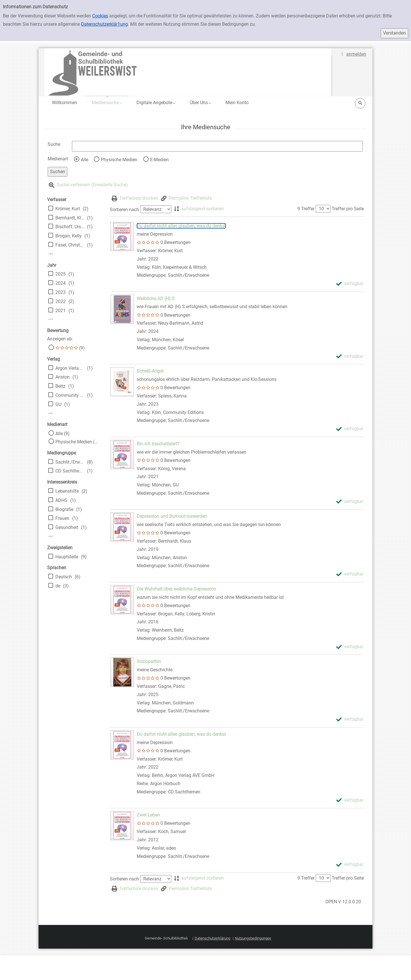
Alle (84, 160)
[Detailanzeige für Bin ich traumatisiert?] (158, 444)
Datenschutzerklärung (212, 938)
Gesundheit (67, 527)
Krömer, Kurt (68, 209)
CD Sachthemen (70, 471)
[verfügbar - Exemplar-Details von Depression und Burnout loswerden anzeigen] (350, 574)
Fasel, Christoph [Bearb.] (70, 245)
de (58, 586)
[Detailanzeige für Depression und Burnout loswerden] (172, 516)
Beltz (60, 386)
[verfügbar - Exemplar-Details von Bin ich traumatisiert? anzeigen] (350, 502)
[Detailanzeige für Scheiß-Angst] (150, 371)
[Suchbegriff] (217, 146)
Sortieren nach (124, 209)
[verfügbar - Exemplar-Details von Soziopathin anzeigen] (350, 719)
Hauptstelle (67, 557)
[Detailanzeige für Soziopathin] (149, 661)
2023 (61, 292)
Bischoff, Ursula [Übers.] (70, 227)
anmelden (356, 54)
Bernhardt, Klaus (70, 218)
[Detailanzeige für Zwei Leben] (148, 815)
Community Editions (70, 395)
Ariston (63, 377)
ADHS (61, 500)
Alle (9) (63, 434)
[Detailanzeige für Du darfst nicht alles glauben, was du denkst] (181, 226)
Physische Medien (119, 160)
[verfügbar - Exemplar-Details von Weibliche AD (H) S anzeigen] (350, 356)
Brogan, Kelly (68, 236)
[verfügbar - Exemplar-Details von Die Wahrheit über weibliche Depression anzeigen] (350, 647)
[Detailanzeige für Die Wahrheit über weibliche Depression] (176, 589)
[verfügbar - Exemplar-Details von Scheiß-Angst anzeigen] (350, 429)
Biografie (64, 509)
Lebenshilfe (67, 491)
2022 (61, 301)
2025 (61, 274)
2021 (61, 311)
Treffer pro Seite (348, 209)
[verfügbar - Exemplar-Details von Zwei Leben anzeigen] (350, 865)
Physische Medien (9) (77, 442)
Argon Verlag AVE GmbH (70, 368)
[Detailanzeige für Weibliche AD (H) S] (156, 299)
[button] (107, 103)
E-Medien (159, 160)
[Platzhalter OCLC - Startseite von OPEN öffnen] (188, 72)
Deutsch (64, 577)
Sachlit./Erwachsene (70, 462)
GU (58, 404)
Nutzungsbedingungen (253, 938)
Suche (54, 144)
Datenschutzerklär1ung (104, 24)
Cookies (100, 16)
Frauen (62, 518)
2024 (61, 283)
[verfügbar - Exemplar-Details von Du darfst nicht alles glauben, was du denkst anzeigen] (350, 284)
